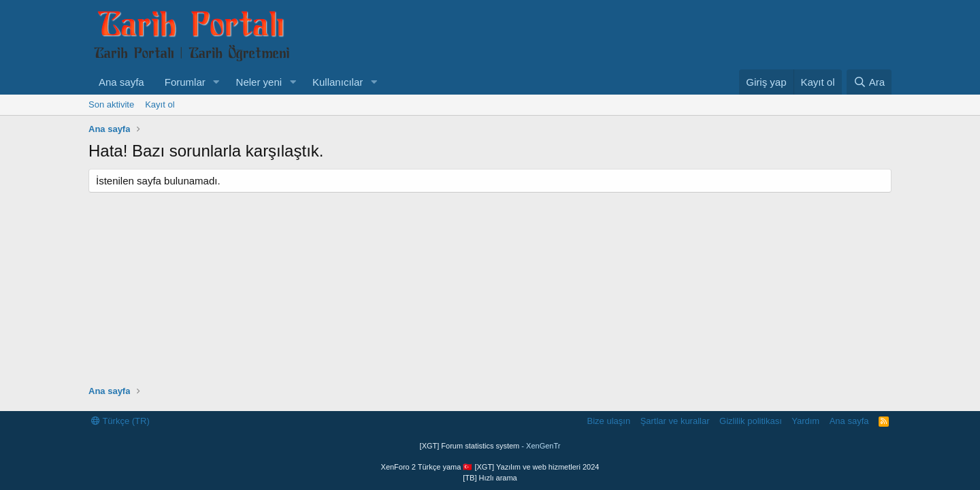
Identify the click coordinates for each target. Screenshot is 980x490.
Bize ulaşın (609, 421)
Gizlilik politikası (751, 421)
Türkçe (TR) (120, 421)
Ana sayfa (121, 82)
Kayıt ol (160, 104)
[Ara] (869, 82)
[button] (216, 82)
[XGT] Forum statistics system (490, 446)
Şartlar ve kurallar (675, 421)
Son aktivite (111, 104)
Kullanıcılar (338, 82)
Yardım (805, 421)
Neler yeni (259, 82)
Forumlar (185, 82)
